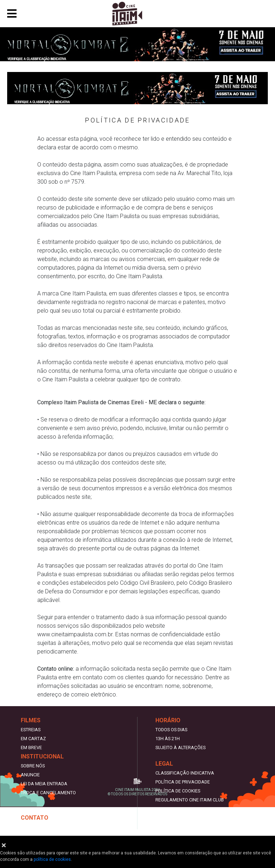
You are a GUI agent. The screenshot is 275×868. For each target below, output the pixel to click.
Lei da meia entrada (44, 784)
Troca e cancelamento (48, 793)
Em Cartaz (33, 739)
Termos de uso (172, 809)
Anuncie (30, 775)
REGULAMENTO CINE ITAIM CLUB (190, 800)
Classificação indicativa (185, 773)
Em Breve (31, 748)
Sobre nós (33, 766)
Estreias (31, 730)
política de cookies (52, 859)
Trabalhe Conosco (43, 827)
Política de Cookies (178, 791)
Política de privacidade (183, 782)
